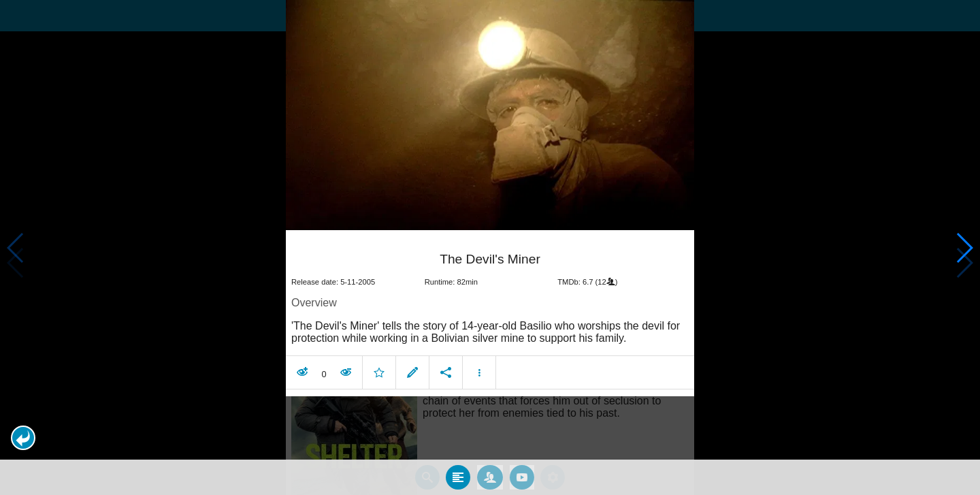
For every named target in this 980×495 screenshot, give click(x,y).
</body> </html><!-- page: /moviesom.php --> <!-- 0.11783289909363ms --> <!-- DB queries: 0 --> (490, 247)
